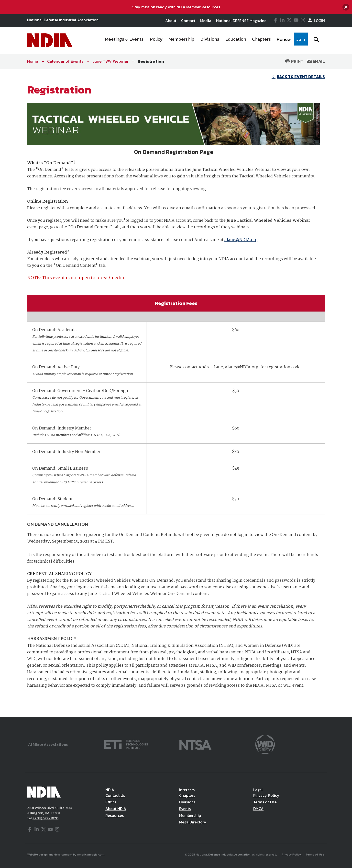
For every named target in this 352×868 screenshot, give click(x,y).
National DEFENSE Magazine (241, 21)
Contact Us (115, 795)
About (171, 21)
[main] (176, 393)
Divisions (187, 802)
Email (316, 61)
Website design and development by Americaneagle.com (66, 855)
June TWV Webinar (110, 61)
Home (33, 61)
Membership (190, 815)
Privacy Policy (266, 795)
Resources (115, 815)
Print (294, 61)
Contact (188, 21)
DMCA (258, 809)
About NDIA (116, 809)
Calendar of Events (65, 61)
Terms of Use (265, 802)
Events (185, 809)
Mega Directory (193, 822)
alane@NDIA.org (241, 240)
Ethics (111, 802)
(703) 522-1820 (45, 818)
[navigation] (205, 40)
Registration (151, 61)
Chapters (187, 795)
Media (206, 21)
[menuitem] (124, 40)
